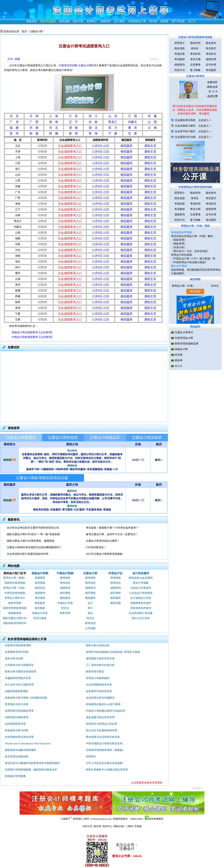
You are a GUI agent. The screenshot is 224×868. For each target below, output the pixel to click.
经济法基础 (40, 618)
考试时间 (195, 54)
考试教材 (180, 59)
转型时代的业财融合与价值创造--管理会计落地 (113, 652)
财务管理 (65, 613)
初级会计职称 (40, 573)
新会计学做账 (141, 583)
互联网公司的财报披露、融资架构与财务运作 (31, 770)
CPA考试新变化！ (96, 547)
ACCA (191, 21)
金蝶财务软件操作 (141, 603)
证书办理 (211, 65)
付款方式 (87, 826)
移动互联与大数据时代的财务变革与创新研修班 (32, 763)
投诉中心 (108, 826)
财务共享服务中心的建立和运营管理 (107, 770)
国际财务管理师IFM (15, 623)
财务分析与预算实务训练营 (21, 672)
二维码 (129, 826)
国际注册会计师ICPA (15, 618)
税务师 (164, 21)
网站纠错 (119, 826)
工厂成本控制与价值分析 (100, 665)
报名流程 (180, 48)
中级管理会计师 (137, 21)
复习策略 (195, 70)
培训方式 (180, 70)
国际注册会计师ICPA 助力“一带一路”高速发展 (33, 534)
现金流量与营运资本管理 (100, 717)
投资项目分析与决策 (17, 704)
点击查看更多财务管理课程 (147, 783)
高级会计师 (181, 349)
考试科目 (211, 54)
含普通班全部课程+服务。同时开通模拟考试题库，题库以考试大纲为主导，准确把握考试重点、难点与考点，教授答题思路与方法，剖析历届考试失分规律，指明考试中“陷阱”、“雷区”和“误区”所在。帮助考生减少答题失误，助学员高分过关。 (72, 458)
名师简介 (92, 21)
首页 (24, 31)
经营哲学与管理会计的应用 (102, 724)
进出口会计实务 (141, 618)
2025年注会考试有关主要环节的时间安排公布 (33, 528)
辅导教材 (40, 608)
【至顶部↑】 (197, 788)
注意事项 (195, 65)
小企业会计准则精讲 (141, 593)
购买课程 (195, 279)
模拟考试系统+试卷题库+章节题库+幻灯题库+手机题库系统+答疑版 (72, 510)
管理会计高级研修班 (98, 678)
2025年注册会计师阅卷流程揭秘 (104, 554)
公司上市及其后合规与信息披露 (104, 763)
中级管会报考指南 (15, 593)
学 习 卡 (213, 92)
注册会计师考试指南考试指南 (195, 37)
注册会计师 (36, 31)
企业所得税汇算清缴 (141, 613)
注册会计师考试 (195, 76)
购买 (159, 460)
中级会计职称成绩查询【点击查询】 (33, 337)
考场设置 (180, 54)
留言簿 (97, 826)
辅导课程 (40, 598)
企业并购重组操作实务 (99, 685)
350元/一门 (138, 460)
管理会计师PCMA (15, 598)
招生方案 (78, 21)
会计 (90, 603)
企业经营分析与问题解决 (100, 698)
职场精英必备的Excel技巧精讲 (103, 704)
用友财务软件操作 (141, 608)
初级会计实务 (40, 613)
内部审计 (91, 757)
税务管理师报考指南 (15, 608)
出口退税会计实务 (141, 598)
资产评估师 (178, 21)
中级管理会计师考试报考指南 (195, 187)
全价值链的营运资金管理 (19, 737)
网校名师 (212, 87)
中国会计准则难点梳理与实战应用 (105, 711)
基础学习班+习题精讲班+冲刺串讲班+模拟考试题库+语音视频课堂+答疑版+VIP (72, 469)
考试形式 (211, 48)
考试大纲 (195, 59)
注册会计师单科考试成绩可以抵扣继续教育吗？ (34, 547)
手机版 (138, 826)
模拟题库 (40, 603)
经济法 (65, 608)
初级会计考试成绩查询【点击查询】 (33, 332)
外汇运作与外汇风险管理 (19, 685)
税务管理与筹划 (95, 672)
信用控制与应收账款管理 (19, 711)
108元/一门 (138, 500)
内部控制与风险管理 (17, 717)
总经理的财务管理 (15, 724)
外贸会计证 (115, 573)
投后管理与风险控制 (17, 757)
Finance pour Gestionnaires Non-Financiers (28, 744)
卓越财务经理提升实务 (18, 678)
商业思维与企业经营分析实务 (103, 737)
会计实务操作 (141, 573)
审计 (90, 608)
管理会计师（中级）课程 (195, 226)
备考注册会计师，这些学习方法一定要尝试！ (112, 534)
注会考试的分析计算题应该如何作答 (28, 554)
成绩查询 (40, 593)
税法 (90, 613)
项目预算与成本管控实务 (100, 659)
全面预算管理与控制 (17, 652)
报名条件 (211, 43)
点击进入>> (205, 120)
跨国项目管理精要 (15, 776)
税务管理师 (15, 603)
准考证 (195, 48)
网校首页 (32, 21)
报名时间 (195, 43)
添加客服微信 (156, 819)
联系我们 (78, 819)
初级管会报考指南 (15, 583)
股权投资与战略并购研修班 (21, 750)
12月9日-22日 (101, 146)
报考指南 (64, 21)
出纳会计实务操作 (141, 588)
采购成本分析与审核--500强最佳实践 (26, 698)
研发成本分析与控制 (17, 730)
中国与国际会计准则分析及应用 (104, 744)
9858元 (215, 286)
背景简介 (180, 43)
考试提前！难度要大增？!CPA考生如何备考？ (112, 528)
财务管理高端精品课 (186, 344)
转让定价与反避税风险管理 (102, 730)
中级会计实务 (65, 603)
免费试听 (105, 21)
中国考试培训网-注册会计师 (75, 65)
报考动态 (40, 588)
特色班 (7, 460)
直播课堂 (40, 578)
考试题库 (211, 70)
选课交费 (212, 96)
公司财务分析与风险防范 (19, 665)
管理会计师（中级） (15, 588)
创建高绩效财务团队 (17, 691)
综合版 (7, 500)
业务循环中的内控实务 (99, 691)
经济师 (153, 21)
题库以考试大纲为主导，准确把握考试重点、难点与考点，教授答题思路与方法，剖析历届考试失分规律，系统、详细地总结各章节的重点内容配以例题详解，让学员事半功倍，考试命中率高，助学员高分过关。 (72, 498)
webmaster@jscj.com (101, 819)
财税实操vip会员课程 (141, 578)
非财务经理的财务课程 (18, 645)
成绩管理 (211, 59)
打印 (10, 59)
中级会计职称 (65, 573)
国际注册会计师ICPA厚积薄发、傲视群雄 (31, 541)
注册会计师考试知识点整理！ (103, 541)
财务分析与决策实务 (98, 645)
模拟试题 (116, 603)
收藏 (17, 59)
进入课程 (119, 21)
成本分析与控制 (14, 659)
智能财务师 (15, 613)
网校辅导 (195, 327)
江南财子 (66, 819)
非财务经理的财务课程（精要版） (105, 750)
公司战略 (90, 628)
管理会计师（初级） (15, 578)
